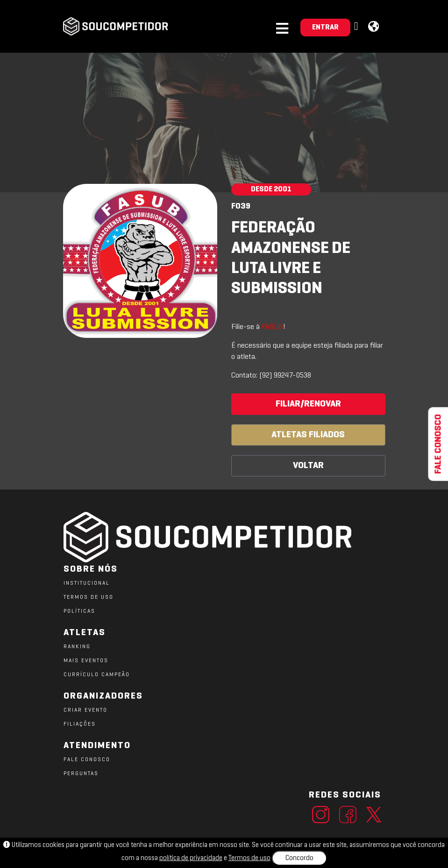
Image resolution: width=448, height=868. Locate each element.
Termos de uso (249, 858)
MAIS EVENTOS (86, 661)
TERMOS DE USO (89, 597)
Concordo (299, 858)
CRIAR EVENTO (85, 710)
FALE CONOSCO (87, 760)
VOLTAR (308, 466)
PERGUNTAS (81, 774)
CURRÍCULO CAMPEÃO (97, 675)
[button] (357, 27)
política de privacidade (191, 858)
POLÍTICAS (79, 611)
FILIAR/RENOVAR (308, 404)
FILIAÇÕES (80, 724)
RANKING (77, 647)
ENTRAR (325, 28)
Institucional (87, 583)
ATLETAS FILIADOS (308, 435)
